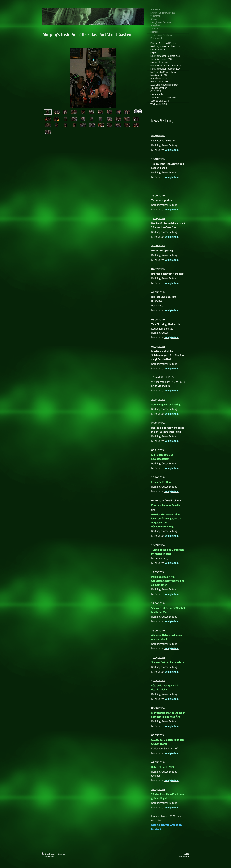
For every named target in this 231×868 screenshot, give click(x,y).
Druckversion (49, 854)
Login (187, 854)
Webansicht (184, 856)
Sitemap (62, 854)
